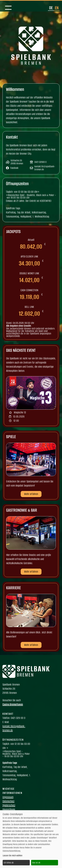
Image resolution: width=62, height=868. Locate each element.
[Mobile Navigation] (8, 8)
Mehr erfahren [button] (31, 494)
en (57, 8)
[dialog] (31, 839)
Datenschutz (8, 801)
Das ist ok (36, 863)
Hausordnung (9, 809)
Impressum (8, 797)
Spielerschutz (9, 805)
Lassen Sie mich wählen (12, 856)
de (51, 8)
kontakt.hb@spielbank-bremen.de (45, 168)
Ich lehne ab (9, 863)
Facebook (14, 168)
